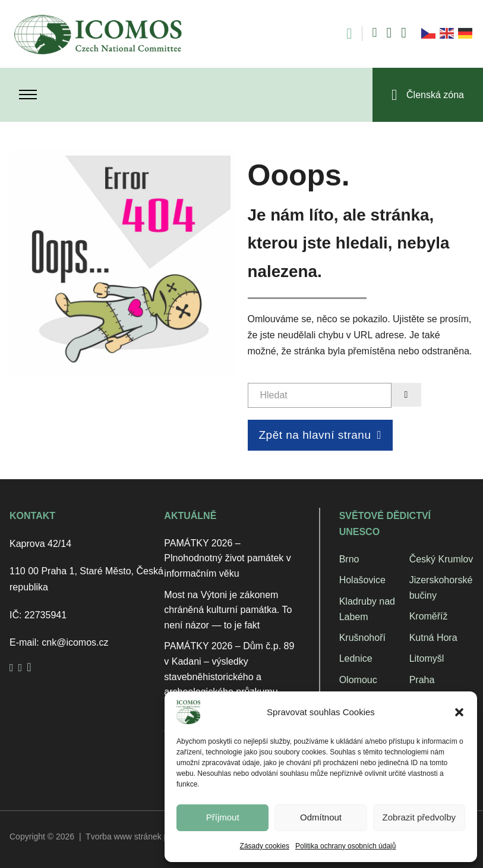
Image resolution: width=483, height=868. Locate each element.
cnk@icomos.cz (75, 642)
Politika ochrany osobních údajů (345, 846)
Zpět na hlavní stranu (320, 435)
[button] (459, 712)
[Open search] (343, 34)
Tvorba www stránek (124, 836)
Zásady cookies (265, 846)
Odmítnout (321, 817)
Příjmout (223, 817)
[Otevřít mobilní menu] (28, 95)
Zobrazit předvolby (419, 817)
